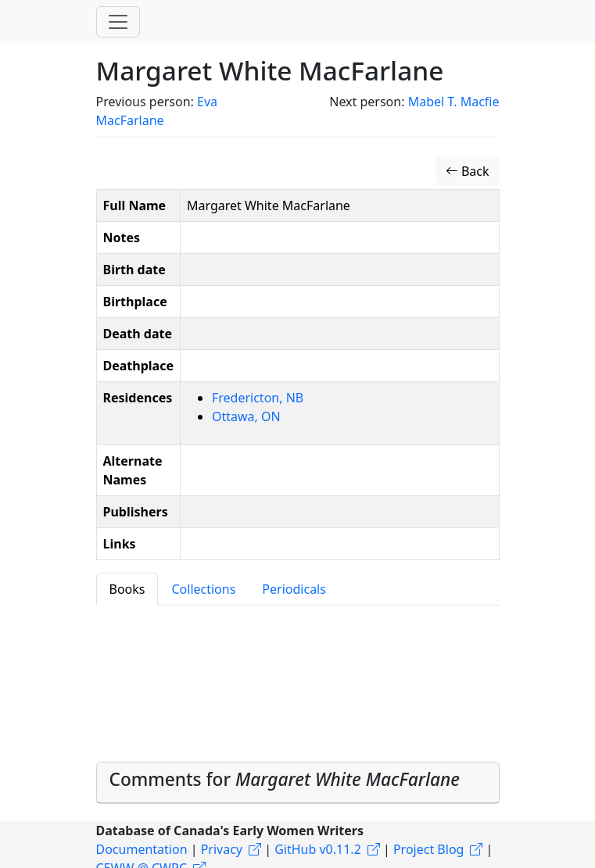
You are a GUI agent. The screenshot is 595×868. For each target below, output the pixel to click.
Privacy (222, 849)
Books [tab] (127, 589)
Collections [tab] (203, 589)
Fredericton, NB (258, 398)
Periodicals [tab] (294, 589)
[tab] (298, 783)
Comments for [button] (285, 779)
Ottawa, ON (246, 416)
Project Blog (428, 849)
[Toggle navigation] (118, 22)
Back (468, 171)
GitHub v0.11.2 (318, 849)
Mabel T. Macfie (454, 102)
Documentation (142, 849)
